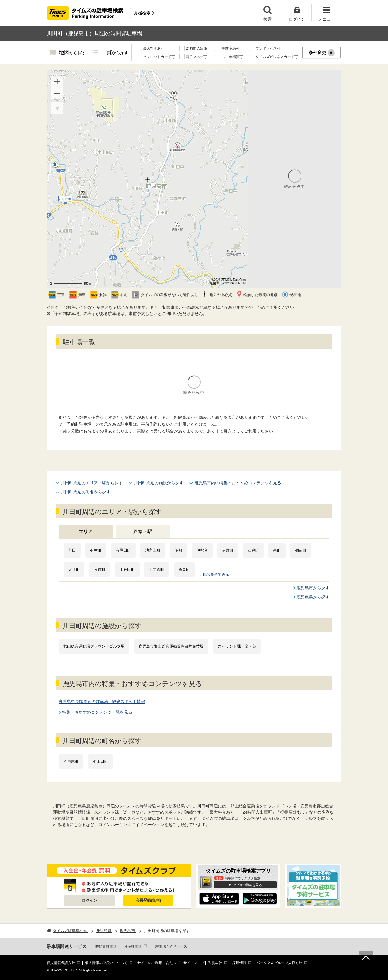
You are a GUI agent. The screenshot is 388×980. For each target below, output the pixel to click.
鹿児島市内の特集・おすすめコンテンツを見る (238, 483)
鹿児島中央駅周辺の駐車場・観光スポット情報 (102, 702)
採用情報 (239, 963)
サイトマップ (194, 963)
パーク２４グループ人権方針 (279, 963)
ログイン (89, 900)
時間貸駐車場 (106, 946)
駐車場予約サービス (171, 946)
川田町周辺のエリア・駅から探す (92, 483)
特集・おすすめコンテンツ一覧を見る (97, 712)
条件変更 (322, 53)
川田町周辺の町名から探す (86, 492)
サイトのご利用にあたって (159, 963)
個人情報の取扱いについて (106, 963)
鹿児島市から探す (313, 588)
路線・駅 (143, 532)
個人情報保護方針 (61, 963)
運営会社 (215, 963)
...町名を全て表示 (214, 574)
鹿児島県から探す (313, 597)
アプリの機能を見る (247, 885)
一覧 (115, 53)
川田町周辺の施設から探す (159, 483)
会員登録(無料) (149, 900)
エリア (86, 532)
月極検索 (142, 13)
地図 (72, 53)
